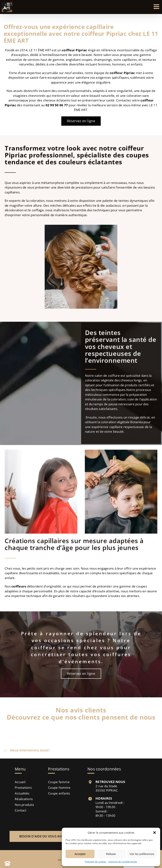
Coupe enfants (59, 793)
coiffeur (116, 73)
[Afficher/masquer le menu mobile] (157, 6)
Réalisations (24, 799)
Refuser (111, 854)
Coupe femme (59, 782)
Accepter (80, 854)
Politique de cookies (96, 862)
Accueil (20, 782)
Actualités (22, 793)
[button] (155, 833)
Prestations (23, 788)
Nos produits (24, 805)
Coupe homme (59, 788)
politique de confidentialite (123, 862)
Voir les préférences (142, 854)
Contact (21, 810)
